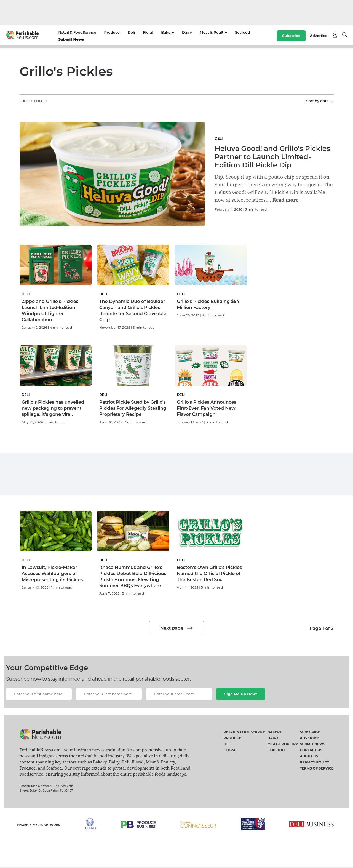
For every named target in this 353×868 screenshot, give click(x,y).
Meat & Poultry (213, 32)
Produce (112, 32)
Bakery (168, 32)
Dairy (187, 32)
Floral (148, 32)
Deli (131, 32)
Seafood (242, 32)
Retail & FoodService (77, 32)
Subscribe (291, 36)
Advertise (319, 36)
